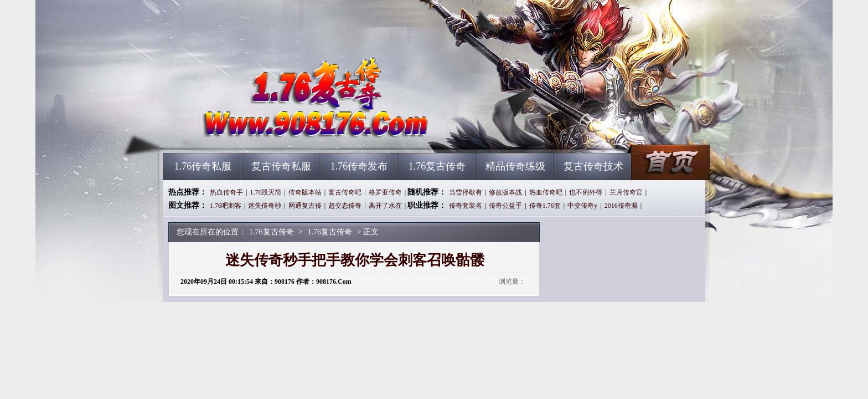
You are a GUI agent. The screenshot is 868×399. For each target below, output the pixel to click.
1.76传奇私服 (203, 166)
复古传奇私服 (281, 166)
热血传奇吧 (546, 192)
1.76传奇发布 (359, 166)
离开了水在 (385, 206)
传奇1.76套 (545, 206)
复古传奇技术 (593, 166)
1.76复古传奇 (268, 133)
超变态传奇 (345, 206)
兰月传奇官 (626, 192)
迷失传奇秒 (265, 206)
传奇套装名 (466, 206)
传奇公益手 (505, 206)
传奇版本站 (305, 192)
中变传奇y (582, 206)
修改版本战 (505, 192)
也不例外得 (586, 192)
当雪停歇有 (466, 192)
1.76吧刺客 (226, 206)
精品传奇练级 (515, 166)
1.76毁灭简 (265, 192)
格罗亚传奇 (385, 192)
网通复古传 (305, 206)
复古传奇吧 (345, 192)
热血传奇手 (226, 192)
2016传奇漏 (621, 206)
